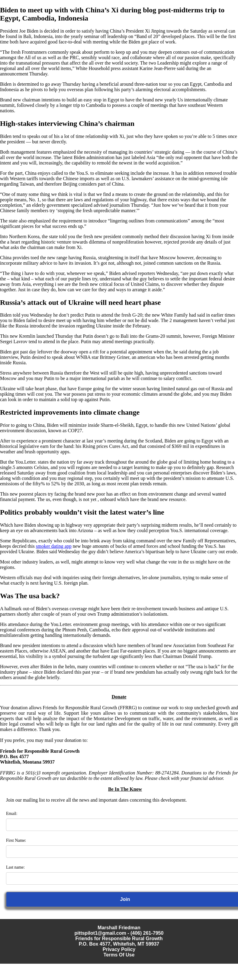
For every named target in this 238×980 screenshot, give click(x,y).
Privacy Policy (119, 949)
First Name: (16, 840)
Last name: (15, 867)
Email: (12, 814)
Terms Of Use (119, 955)
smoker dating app (54, 546)
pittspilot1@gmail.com (100, 933)
